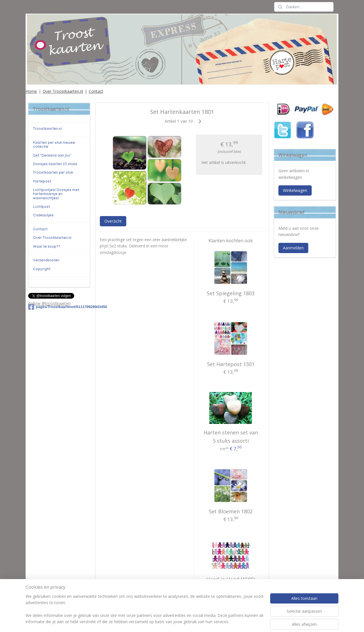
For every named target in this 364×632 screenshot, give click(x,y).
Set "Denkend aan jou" (52, 156)
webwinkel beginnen (196, 622)
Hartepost (42, 182)
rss (174, 622)
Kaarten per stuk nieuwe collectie (54, 145)
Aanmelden (293, 248)
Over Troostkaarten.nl (63, 91)
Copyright (42, 269)
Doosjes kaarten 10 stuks (55, 164)
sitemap (163, 622)
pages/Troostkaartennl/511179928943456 (59, 307)
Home (31, 91)
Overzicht (113, 221)
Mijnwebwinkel (246, 622)
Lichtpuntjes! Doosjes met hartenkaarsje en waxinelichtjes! (56, 194)
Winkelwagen (295, 190)
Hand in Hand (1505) (231, 579)
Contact (96, 91)
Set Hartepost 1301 (230, 364)
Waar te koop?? (47, 247)
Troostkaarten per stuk (53, 173)
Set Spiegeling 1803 (231, 293)
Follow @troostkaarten (49, 303)
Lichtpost (42, 207)
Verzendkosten (46, 261)
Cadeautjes (43, 216)
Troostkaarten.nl (47, 129)
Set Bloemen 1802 (231, 511)
